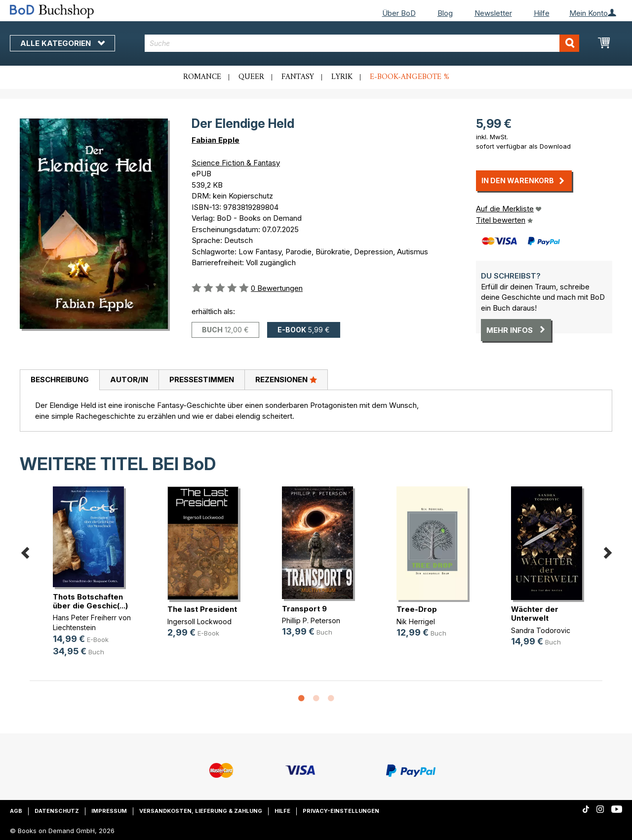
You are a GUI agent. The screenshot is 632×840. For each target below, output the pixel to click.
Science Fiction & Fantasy (236, 163)
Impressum (109, 811)
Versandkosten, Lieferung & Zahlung (201, 811)
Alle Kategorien (62, 43)
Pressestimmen (202, 380)
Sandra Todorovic (541, 630)
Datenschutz (57, 811)
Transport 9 (304, 609)
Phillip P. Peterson (311, 620)
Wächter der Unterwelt (535, 614)
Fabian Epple (216, 140)
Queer (251, 77)
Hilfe (542, 13)
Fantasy (298, 77)
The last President (202, 609)
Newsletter (493, 13)
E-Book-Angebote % (410, 77)
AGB (16, 811)
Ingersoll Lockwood (199, 621)
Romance (202, 77)
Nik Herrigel (416, 621)
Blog (445, 13)
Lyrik (342, 77)
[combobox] (362, 43)
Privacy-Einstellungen (341, 811)
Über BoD (399, 13)
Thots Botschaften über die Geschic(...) (90, 601)
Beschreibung (60, 380)
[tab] (59, 380)
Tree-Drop (417, 609)
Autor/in (129, 380)
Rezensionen (286, 379)
